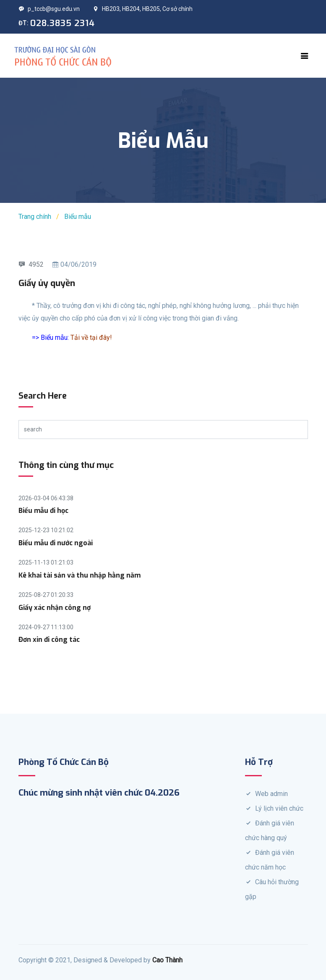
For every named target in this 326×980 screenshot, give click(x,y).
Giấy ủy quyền (47, 283)
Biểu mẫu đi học (43, 511)
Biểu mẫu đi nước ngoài (56, 543)
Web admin (271, 794)
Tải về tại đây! (91, 338)
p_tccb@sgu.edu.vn (49, 9)
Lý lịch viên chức (279, 808)
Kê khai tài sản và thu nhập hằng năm (80, 575)
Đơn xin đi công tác (49, 640)
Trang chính (35, 217)
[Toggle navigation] (305, 56)
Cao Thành (167, 960)
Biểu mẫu (78, 217)
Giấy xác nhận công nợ (55, 608)
